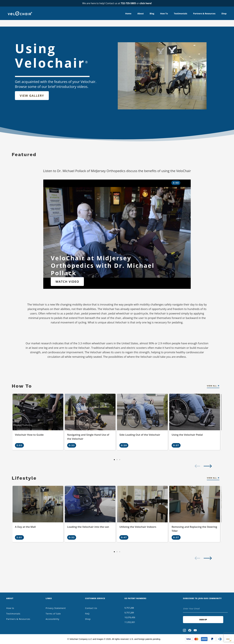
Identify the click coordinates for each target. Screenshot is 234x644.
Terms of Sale (53, 614)
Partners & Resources (204, 14)
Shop (224, 14)
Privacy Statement (56, 608)
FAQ (87, 614)
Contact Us (91, 608)
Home (128, 14)
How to (164, 14)
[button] (114, 460)
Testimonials (180, 14)
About (140, 14)
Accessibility (52, 619)
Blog (152, 14)
